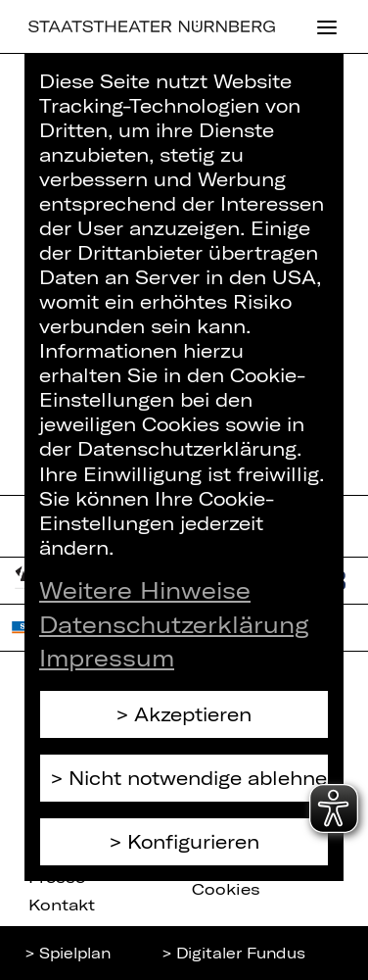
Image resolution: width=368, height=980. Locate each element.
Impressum (107, 658)
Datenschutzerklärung (174, 624)
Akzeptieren (193, 714)
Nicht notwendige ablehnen (199, 778)
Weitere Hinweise (145, 590)
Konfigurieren (193, 841)
